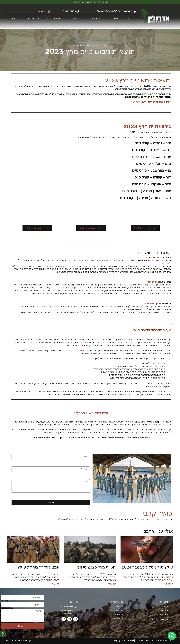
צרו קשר (13, 18)
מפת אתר (164, 614)
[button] (3, 634)
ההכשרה (164, 610)
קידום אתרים (25, 640)
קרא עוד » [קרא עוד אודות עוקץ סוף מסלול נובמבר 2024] (169, 584)
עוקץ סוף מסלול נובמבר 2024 (147, 567)
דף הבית (130, 18)
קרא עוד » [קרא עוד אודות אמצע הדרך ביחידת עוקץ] (55, 584)
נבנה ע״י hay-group (123, 640)
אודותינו (114, 18)
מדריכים (75, 18)
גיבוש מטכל (118, 614)
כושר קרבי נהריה (154, 257)
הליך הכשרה (95, 18)
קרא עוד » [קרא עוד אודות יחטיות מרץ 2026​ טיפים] (112, 584)
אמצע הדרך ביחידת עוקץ (39, 567)
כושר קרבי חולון (154, 282)
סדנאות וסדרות (54, 18)
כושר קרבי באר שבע (154, 303)
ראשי (166, 606)
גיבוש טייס (160, 126)
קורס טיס (138, 86)
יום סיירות (119, 610)
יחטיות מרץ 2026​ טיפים (97, 567)
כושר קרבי (103, 45)
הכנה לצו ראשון (32, 18)
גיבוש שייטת (118, 618)
